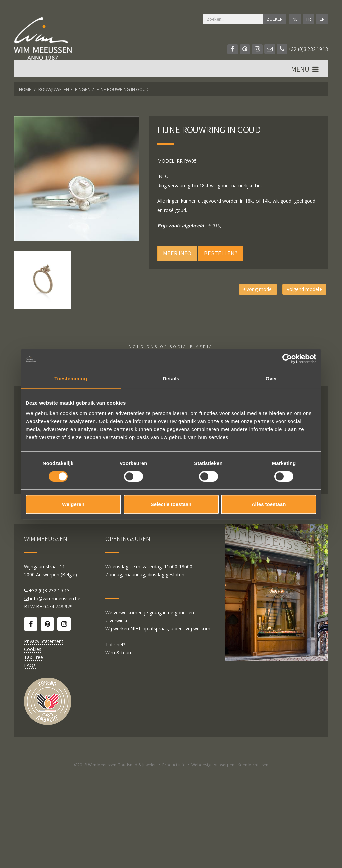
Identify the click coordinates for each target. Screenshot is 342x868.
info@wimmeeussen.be (55, 694)
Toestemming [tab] (71, 378)
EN (322, 19)
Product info (174, 860)
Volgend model (304, 289)
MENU (305, 70)
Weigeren (73, 504)
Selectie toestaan (171, 504)
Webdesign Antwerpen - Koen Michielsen (230, 860)
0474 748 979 (58, 702)
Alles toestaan (269, 504)
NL (295, 19)
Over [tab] (271, 378)
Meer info (177, 253)
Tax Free (34, 753)
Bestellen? (221, 253)
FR (308, 19)
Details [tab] (171, 378)
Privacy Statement (44, 737)
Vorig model (258, 289)
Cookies (33, 745)
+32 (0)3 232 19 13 (302, 49)
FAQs (30, 761)
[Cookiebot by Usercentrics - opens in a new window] (287, 359)
